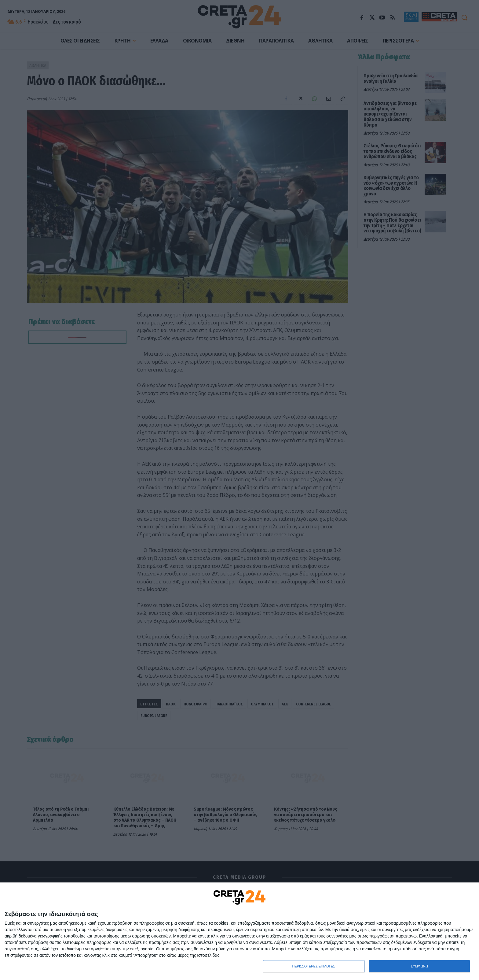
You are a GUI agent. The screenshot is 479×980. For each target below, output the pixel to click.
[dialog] (239, 931)
